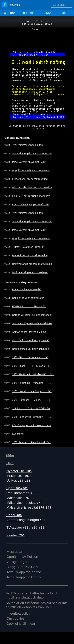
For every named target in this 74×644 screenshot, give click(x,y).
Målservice (18, 498)
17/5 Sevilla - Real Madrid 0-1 (31, 442)
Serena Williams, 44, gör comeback (32, 315)
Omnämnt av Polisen (22, 557)
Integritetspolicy (18, 613)
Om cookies (15, 618)
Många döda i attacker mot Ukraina (32, 187)
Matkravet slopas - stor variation (30, 272)
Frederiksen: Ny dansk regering (30, 179)
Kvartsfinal (18, 434)
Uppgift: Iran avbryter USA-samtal (31, 170)
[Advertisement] (37, 39)
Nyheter (19, 471)
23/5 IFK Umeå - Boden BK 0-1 (33, 374)
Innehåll (15, 535)
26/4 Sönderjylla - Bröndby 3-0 (32, 417)
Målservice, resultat (24, 503)
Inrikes (18, 476)
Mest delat (14, 552)
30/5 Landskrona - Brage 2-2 (32, 391)
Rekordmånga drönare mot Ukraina (32, 264)
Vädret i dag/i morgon (26, 520)
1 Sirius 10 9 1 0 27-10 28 (31, 408)
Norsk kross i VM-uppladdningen (30, 349)
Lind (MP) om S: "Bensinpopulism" (32, 196)
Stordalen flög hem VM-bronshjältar (32, 323)
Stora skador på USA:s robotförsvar (32, 153)
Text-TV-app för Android (24, 577)
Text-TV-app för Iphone (24, 572)
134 (65, 13)
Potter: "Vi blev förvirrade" (27, 289)
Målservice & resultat (29, 507)
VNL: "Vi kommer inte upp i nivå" (30, 340)
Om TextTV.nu (29, 567)
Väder (14, 515)
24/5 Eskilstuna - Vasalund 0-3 (32, 383)
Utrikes (18, 481)
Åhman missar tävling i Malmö (29, 332)
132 (46, 13)
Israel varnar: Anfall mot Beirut (29, 162)
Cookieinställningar (21, 624)
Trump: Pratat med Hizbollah (28, 247)
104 (43, 117)
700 (62, 117)
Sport (17, 488)
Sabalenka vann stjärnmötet (28, 298)
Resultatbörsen (21, 493)
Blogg (11, 567)
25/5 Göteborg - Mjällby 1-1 (31, 400)
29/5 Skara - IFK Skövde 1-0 (32, 366)
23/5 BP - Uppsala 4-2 (30, 357)
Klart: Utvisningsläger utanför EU (31, 204)
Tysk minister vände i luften (27, 145)
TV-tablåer (25, 527)
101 (26, 117)
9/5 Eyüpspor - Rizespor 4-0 (31, 425)
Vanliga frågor (17, 562)
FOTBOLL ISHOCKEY (29, 306)
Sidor (9, 13)
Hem (28, 13)
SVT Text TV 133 (37, 21)
